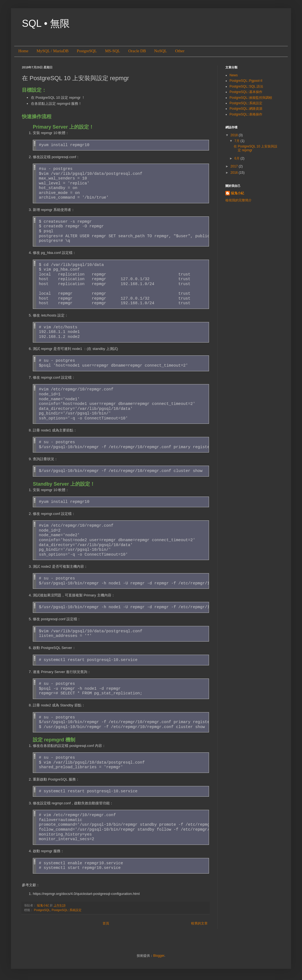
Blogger (159, 956)
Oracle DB (137, 51)
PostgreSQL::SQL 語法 (246, 86)
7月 (237, 141)
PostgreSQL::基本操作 (246, 92)
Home (23, 51)
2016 (235, 173)
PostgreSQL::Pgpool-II (246, 81)
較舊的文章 (199, 923)
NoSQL (161, 51)
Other (180, 51)
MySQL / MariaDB (53, 51)
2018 (235, 135)
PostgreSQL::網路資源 (246, 109)
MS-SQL (113, 51)
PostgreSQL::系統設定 (67, 910)
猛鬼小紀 (237, 193)
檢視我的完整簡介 (239, 200)
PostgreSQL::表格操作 (246, 114)
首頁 (106, 923)
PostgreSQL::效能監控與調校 (251, 98)
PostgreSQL (87, 51)
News (234, 75)
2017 (235, 166)
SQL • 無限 (46, 23)
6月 (237, 158)
